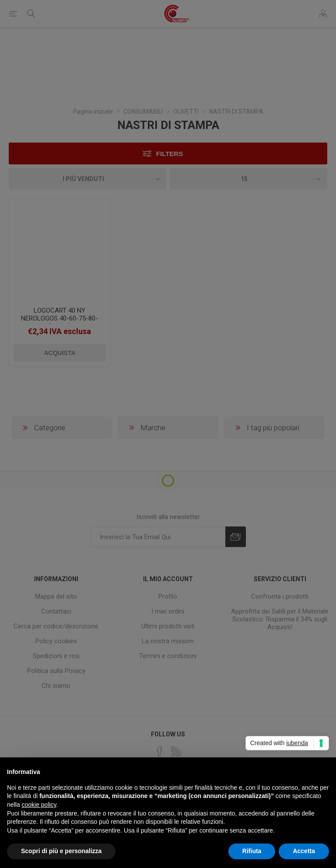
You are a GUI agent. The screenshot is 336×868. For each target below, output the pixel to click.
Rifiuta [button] (252, 851)
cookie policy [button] (39, 805)
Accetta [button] (304, 851)
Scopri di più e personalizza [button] (61, 851)
